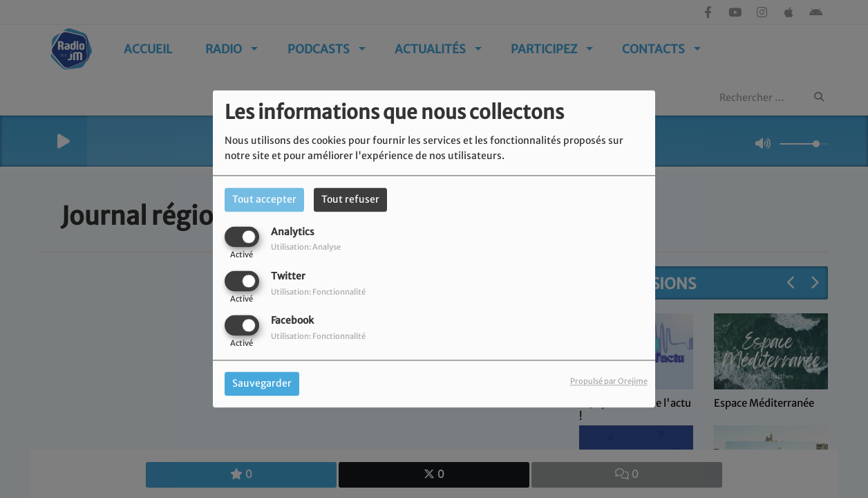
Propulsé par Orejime (609, 382)
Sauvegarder (262, 384)
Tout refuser (350, 199)
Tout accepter (264, 199)
